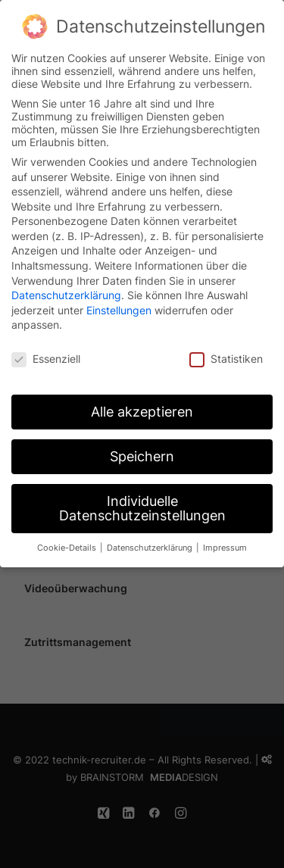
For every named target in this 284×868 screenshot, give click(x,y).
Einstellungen (119, 303)
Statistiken (226, 351)
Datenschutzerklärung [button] (151, 540)
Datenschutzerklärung (66, 287)
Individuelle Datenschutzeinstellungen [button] (142, 501)
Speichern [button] (142, 449)
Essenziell (46, 351)
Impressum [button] (225, 540)
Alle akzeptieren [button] (142, 404)
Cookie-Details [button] (68, 540)
